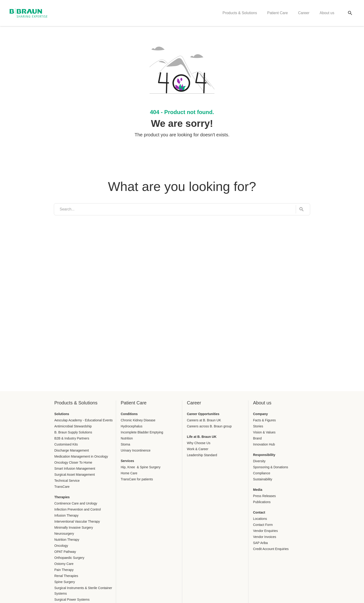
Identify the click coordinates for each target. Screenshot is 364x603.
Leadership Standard (202, 455)
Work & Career (198, 449)
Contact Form (263, 525)
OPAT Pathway (65, 552)
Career (304, 13)
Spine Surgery (65, 582)
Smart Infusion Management (75, 469)
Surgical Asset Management (75, 475)
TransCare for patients (137, 479)
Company (260, 414)
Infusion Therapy (66, 515)
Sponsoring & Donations (271, 467)
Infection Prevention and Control (78, 509)
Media (258, 490)
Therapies (62, 497)
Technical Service (67, 481)
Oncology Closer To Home (73, 462)
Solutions (62, 414)
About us (327, 13)
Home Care (129, 473)
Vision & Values (264, 432)
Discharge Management (72, 450)
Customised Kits (66, 444)
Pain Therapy (64, 570)
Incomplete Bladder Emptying (142, 432)
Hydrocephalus (132, 426)
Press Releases (264, 496)
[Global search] (350, 13)
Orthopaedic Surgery (69, 558)
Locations (260, 519)
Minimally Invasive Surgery (74, 528)
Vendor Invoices (265, 537)
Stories (258, 426)
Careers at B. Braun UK (204, 420)
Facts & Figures (264, 420)
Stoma (125, 444)
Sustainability (263, 479)
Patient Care (278, 13)
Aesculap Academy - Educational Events (83, 420)
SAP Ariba (260, 543)
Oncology (61, 546)
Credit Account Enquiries (271, 549)
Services (127, 461)
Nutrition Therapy (67, 540)
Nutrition (127, 438)
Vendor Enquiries (265, 531)
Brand (257, 438)
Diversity (259, 461)
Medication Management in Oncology (81, 456)
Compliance (262, 473)
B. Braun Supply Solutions (73, 432)
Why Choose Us (199, 443)
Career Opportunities (203, 414)
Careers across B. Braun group (209, 426)
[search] (175, 209)
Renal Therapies (66, 576)
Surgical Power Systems (72, 600)
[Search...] (300, 209)
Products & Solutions (240, 13)
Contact (259, 512)
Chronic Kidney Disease (138, 420)
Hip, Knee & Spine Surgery (141, 467)
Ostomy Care (64, 564)
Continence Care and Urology (76, 503)
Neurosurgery (64, 534)
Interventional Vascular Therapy (77, 521)
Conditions (129, 414)
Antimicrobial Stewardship (73, 426)
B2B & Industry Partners (72, 438)
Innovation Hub (264, 444)
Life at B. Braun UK (202, 437)
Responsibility (264, 455)
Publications (262, 502)
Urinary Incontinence (136, 450)
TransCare (62, 487)
